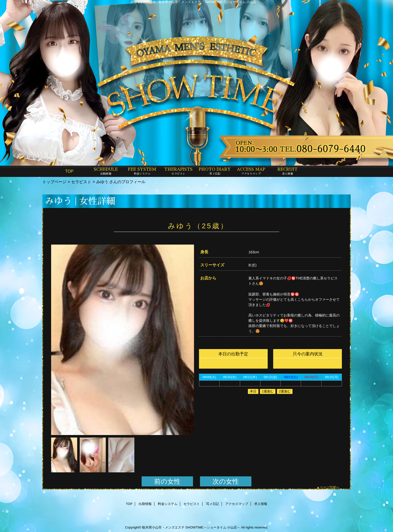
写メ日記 (213, 504)
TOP (69, 171)
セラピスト (81, 182)
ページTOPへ (330, 487)
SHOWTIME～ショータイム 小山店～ (213, 527)
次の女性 (226, 481)
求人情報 (261, 504)
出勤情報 (145, 504)
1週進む (268, 391)
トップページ (54, 182)
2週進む (285, 391)
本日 (253, 391)
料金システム (168, 504)
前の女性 (167, 481)
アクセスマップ (237, 504)
